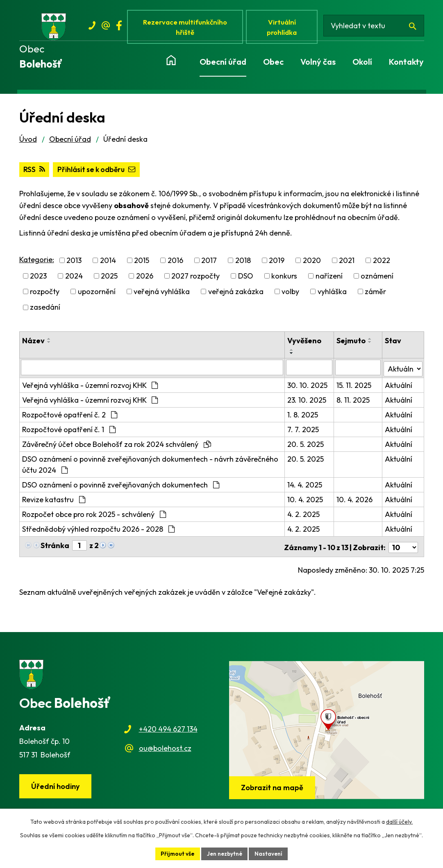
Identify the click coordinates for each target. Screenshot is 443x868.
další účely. (399, 821)
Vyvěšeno (305, 343)
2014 (108, 263)
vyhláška (332, 294)
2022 (382, 263)
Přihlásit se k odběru (99, 172)
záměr (375, 294)
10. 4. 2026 (355, 501)
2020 (312, 263)
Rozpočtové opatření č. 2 (70, 416)
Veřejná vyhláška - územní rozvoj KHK (90, 386)
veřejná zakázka (236, 294)
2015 (142, 263)
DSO (246, 279)
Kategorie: (37, 262)
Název (33, 343)
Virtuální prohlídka (285, 28)
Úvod (28, 142)
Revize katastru (54, 501)
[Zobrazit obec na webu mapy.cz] (327, 730)
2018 (243, 263)
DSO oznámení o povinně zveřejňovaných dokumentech (121, 486)
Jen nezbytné (225, 853)
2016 (175, 263)
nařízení (329, 279)
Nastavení (270, 853)
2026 (145, 279)
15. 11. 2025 (354, 386)
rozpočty (45, 294)
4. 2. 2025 (304, 516)
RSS (34, 172)
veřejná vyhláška (162, 294)
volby (290, 294)
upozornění (97, 294)
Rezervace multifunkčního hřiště (186, 28)
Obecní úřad (70, 142)
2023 (38, 279)
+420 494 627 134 (168, 729)
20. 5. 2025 (306, 445)
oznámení (377, 279)
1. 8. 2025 (303, 416)
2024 (74, 279)
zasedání (45, 310)
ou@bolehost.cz (165, 748)
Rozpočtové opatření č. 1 (69, 431)
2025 (109, 279)
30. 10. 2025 (308, 386)
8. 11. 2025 (353, 401)
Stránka (55, 547)
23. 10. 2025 (308, 401)
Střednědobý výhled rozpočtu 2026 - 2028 (98, 530)
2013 (74, 263)
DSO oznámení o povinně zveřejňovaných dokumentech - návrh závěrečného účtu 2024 (150, 466)
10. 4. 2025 (306, 501)
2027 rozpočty (195, 279)
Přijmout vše (176, 853)
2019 (277, 263)
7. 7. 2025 (304, 431)
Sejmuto (351, 343)
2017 (209, 263)
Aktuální (399, 386)
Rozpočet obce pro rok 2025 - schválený (94, 516)
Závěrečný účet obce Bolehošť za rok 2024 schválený (117, 445)
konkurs (284, 279)
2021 (347, 263)
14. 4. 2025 (306, 486)
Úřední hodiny (56, 786)
